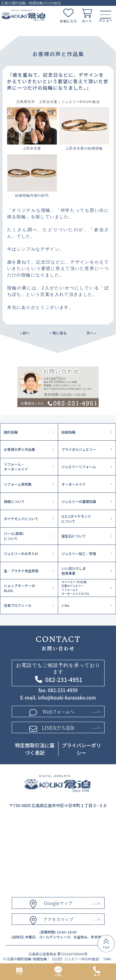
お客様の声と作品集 (19, 449)
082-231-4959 (63, 690)
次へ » (91, 333)
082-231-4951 (64, 679)
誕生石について (74, 536)
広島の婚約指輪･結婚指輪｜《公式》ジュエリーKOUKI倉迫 (53, 959)
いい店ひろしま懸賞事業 (74, 571)
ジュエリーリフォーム (79, 467)
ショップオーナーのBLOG (19, 588)
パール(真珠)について (14, 536)
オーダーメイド (74, 484)
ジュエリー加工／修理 (79, 553)
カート (87, 21)
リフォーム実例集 (18, 484)
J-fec (66, 605)
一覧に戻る (58, 333)
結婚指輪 (69, 432)
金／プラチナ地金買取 (21, 571)
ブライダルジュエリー (79, 449)
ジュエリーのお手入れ (21, 553)
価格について (14, 501)
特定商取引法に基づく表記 (35, 749)
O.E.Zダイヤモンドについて (76, 519)
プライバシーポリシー (81, 749)
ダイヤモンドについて (21, 519)
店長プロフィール (18, 605)
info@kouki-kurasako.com (67, 698)
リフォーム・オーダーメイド (16, 467)
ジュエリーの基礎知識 (79, 501)
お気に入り (68, 21)
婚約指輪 (11, 432)
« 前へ (25, 333)
